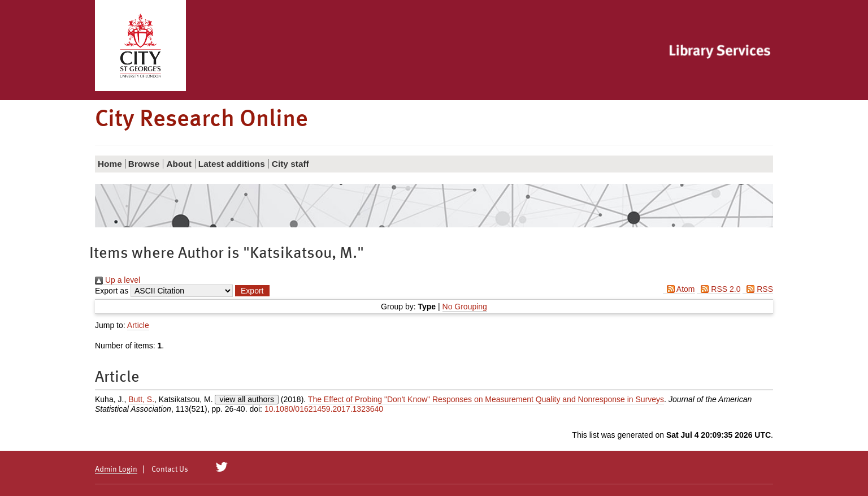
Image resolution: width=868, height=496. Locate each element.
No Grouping (465, 307)
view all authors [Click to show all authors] (247, 399)
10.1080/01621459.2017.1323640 (324, 409)
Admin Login (116, 469)
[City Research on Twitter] (222, 467)
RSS (758, 289)
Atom (679, 289)
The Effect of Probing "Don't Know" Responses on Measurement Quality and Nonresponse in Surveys (486, 399)
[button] (252, 291)
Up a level (118, 280)
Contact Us (170, 469)
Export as (112, 291)
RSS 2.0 (719, 289)
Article (138, 325)
